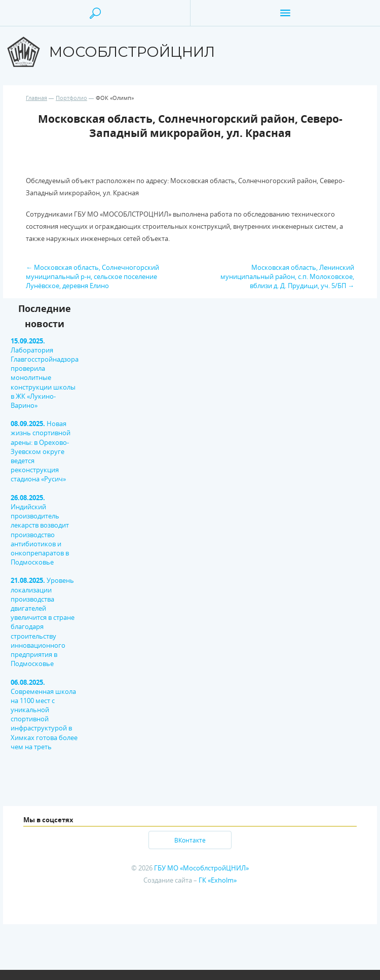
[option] (27, 532)
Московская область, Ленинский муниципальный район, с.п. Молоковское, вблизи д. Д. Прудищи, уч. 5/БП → (287, 276)
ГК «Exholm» (218, 880)
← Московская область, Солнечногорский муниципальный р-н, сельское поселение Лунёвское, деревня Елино (92, 276)
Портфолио (71, 98)
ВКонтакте (190, 840)
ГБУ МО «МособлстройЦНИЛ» (201, 868)
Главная (36, 98)
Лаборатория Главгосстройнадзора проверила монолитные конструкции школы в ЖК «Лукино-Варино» (45, 373)
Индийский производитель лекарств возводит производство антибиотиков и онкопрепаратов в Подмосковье (40, 530)
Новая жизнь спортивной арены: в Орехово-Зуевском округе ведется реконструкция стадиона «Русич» (41, 451)
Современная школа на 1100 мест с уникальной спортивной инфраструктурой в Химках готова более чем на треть (44, 714)
